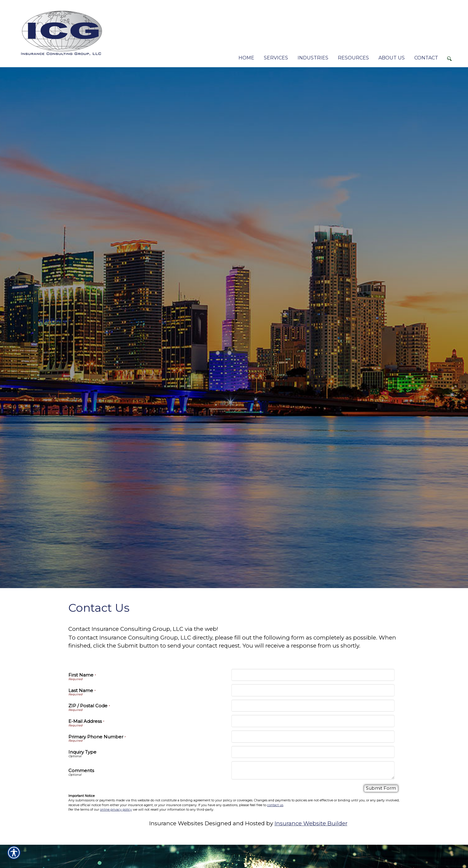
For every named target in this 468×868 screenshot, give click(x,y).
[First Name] (313, 675)
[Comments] (313, 770)
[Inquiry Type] (313, 752)
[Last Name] (313, 690)
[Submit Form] (381, 788)
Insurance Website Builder (311, 823)
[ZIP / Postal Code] (313, 706)
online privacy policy (116, 810)
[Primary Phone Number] (313, 737)
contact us (275, 805)
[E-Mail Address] (313, 721)
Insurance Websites (176, 823)
